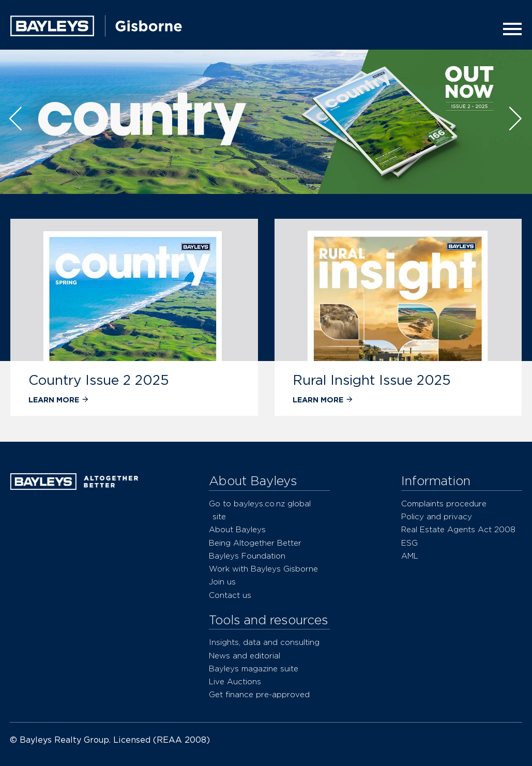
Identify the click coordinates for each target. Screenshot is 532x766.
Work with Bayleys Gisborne (263, 569)
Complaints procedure (444, 504)
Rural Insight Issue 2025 (372, 380)
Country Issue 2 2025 (99, 380)
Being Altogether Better (255, 543)
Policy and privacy (437, 516)
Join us (222, 582)
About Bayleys (237, 529)
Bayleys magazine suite (254, 669)
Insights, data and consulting (264, 642)
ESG (409, 543)
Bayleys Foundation (247, 556)
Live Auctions (235, 681)
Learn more (59, 400)
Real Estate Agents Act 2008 (458, 529)
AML (410, 556)
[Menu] (509, 29)
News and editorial (245, 656)
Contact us (230, 595)
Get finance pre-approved (259, 694)
